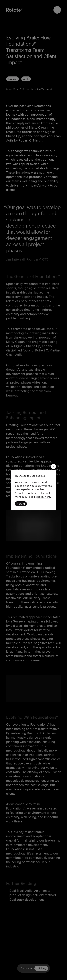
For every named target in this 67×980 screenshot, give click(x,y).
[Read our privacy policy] (44, 497)
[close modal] (53, 466)
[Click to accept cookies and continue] (21, 504)
